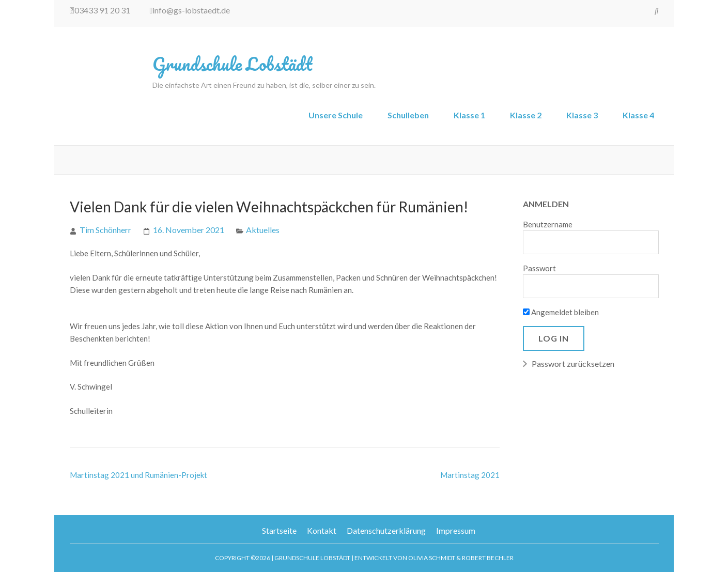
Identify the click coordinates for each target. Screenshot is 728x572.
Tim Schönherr (105, 230)
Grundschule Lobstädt (232, 64)
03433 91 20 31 (100, 10)
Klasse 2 (526, 115)
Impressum (456, 530)
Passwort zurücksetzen (573, 364)
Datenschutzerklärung (386, 530)
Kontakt (322, 530)
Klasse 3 (582, 115)
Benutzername (548, 224)
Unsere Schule (336, 115)
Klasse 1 (469, 115)
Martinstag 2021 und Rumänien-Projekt (138, 475)
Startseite (279, 530)
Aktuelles (263, 230)
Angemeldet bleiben (561, 312)
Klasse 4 (638, 115)
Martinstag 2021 (470, 475)
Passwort (539, 268)
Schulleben (408, 115)
